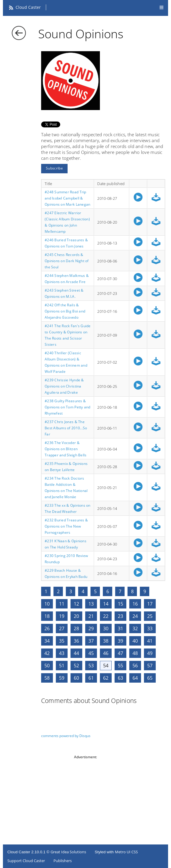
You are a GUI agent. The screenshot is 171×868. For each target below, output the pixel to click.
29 (91, 628)
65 (150, 678)
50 (47, 666)
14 (106, 604)
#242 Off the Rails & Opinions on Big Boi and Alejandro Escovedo (65, 311)
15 (120, 604)
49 (150, 653)
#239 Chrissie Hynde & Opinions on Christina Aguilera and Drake (64, 386)
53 (91, 666)
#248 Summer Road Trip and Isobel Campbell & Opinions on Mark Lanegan (67, 198)
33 (150, 628)
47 (120, 653)
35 (62, 641)
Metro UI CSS (126, 852)
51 (62, 666)
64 (135, 678)
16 (135, 604)
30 (106, 628)
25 (150, 616)
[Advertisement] (87, 801)
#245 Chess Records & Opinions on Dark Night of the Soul (67, 261)
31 (120, 628)
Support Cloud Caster (26, 861)
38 (106, 641)
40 (135, 641)
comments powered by (66, 736)
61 (91, 678)
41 (150, 641)
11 (62, 604)
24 (135, 616)
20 (76, 616)
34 (47, 641)
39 (120, 641)
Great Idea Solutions (68, 852)
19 (62, 616)
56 (135, 666)
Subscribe (54, 168)
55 (120, 666)
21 (91, 616)
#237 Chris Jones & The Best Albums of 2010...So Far (66, 428)
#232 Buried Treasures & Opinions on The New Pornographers (66, 526)
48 (135, 653)
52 (76, 666)
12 (76, 604)
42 (47, 653)
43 (62, 653)
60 (76, 678)
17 (150, 604)
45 (91, 653)
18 (47, 616)
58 (47, 678)
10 (47, 604)
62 (106, 678)
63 (120, 678)
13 (91, 604)
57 (150, 666)
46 (106, 653)
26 (47, 628)
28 (76, 628)
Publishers (63, 861)
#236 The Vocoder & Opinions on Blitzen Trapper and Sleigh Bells (66, 449)
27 (62, 628)
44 (76, 653)
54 (106, 666)
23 (120, 616)
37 (91, 641)
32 (135, 628)
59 (62, 678)
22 (106, 616)
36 (76, 641)
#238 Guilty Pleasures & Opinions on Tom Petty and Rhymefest (68, 407)
